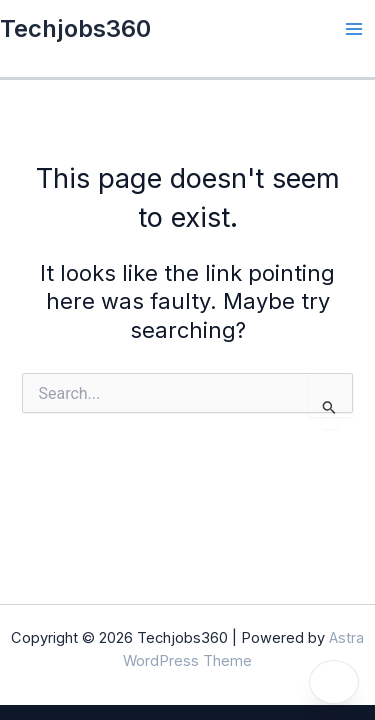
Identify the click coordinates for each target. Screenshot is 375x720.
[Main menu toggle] (354, 29)
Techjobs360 (75, 28)
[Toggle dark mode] (334, 682)
